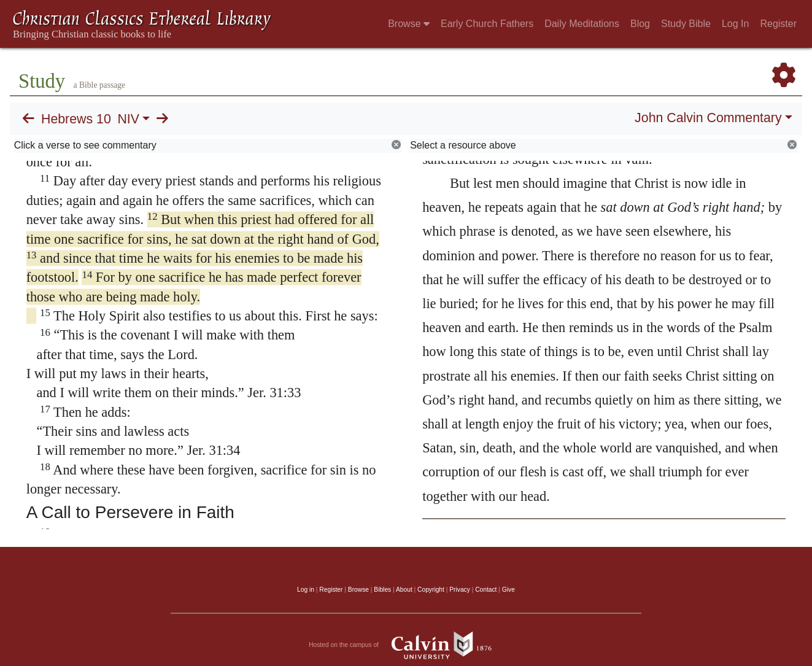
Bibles (382, 590)
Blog (640, 24)
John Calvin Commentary (708, 118)
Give (508, 590)
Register (778, 24)
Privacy (460, 590)
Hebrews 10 (76, 119)
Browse (409, 24)
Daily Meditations (582, 24)
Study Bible (686, 24)
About (404, 590)
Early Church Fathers (487, 24)
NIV (128, 119)
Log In (735, 24)
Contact (486, 590)
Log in (306, 590)
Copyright (431, 590)
